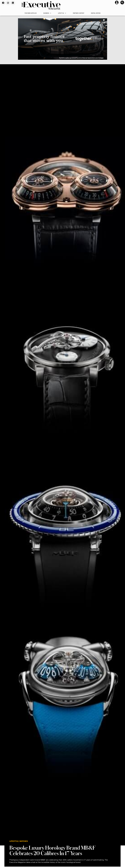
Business (47, 13)
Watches (24, 841)
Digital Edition (96, 13)
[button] (122, 2)
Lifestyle (62, 13)
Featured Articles (31, 13)
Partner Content (79, 13)
